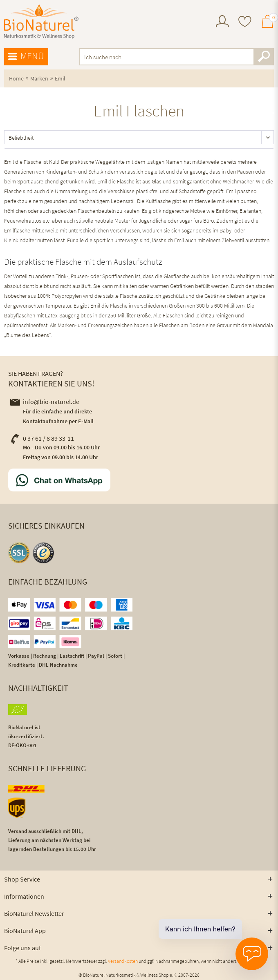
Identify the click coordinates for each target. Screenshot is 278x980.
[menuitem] (222, 22)
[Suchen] (264, 57)
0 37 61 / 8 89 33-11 (42, 438)
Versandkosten (123, 961)
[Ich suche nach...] (177, 57)
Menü (26, 56)
